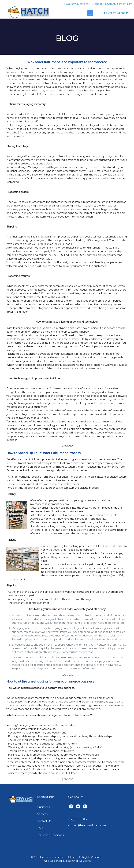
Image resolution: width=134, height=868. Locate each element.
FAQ (40, 828)
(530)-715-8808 (77, 819)
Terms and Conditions (51, 835)
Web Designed (53, 861)
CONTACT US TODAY (116, 13)
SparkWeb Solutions (78, 861)
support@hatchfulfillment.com (114, 4)
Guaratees (44, 807)
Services (42, 814)
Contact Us (44, 821)
